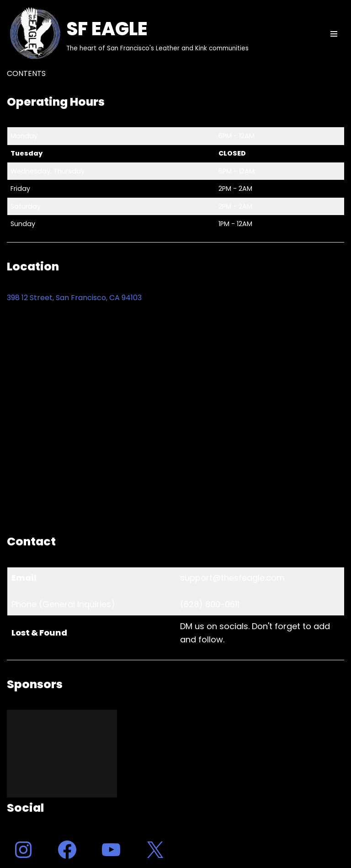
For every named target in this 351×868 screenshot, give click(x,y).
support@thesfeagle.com (232, 578)
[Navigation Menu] (334, 34)
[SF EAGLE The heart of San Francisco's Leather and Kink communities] (128, 34)
